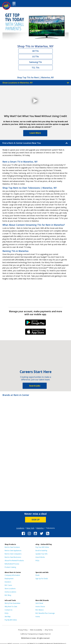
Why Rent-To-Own (11, 607)
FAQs (37, 561)
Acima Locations (10, 592)
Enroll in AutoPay (41, 551)
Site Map (8, 617)
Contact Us (8, 610)
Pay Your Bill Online (42, 547)
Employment (9, 579)
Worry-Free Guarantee (12, 603)
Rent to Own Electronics (13, 557)
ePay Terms (49, 630)
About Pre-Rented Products (14, 561)
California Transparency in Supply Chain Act (35, 634)
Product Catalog (10, 567)
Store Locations (10, 589)
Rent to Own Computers (13, 554)
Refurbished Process (12, 564)
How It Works (40, 557)
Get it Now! (39, 603)
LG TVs (36, 57)
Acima (38, 617)
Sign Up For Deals (42, 579)
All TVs (35, 51)
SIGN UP (36, 520)
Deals (37, 575)
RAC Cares (8, 585)
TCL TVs (35, 68)
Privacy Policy (23, 630)
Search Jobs (35, 386)
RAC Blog (8, 595)
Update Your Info (42, 554)
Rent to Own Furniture (12, 547)
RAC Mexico (40, 610)
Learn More (35, 133)
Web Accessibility (36, 630)
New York (30, 528)
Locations (20, 528)
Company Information (12, 575)
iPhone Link (36, 333)
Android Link (36, 323)
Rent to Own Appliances (13, 551)
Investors (8, 582)
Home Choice (40, 607)
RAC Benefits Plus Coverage (45, 613)
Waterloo (40, 528)
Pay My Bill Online (11, 620)
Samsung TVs (36, 62)
